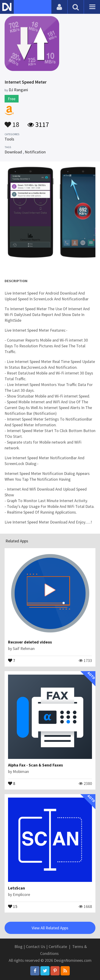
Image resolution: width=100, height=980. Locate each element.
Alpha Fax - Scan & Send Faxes (35, 765)
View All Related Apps (50, 928)
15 (13, 906)
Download (13, 152)
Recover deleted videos (30, 642)
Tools (9, 139)
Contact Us (36, 946)
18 (12, 122)
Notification (35, 152)
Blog (18, 946)
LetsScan (17, 888)
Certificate (58, 946)
